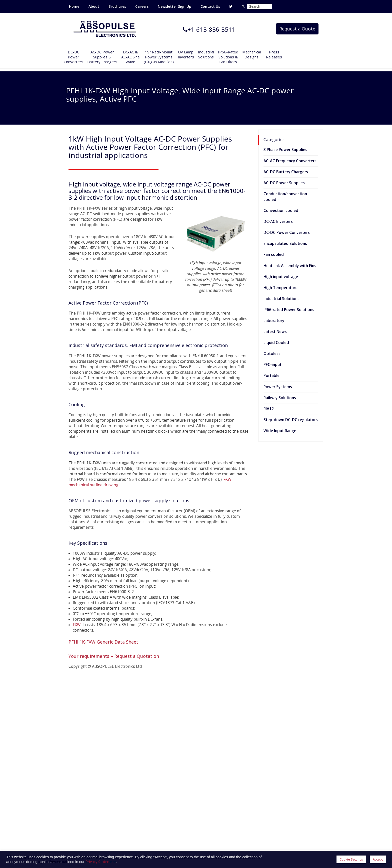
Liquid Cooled (276, 343)
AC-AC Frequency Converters (290, 161)
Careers (142, 6)
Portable (271, 376)
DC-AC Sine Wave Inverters (153, 752)
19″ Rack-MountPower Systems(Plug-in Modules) (159, 57)
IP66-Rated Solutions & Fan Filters (228, 57)
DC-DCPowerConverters (73, 57)
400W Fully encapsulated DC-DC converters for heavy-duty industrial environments (305, 735)
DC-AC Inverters (278, 222)
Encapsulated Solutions (285, 244)
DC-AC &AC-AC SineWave (130, 57)
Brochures (117, 6)
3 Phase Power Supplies (285, 150)
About (94, 6)
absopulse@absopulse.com (189, 838)
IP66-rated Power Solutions (289, 310)
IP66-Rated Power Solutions (154, 781)
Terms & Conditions (215, 766)
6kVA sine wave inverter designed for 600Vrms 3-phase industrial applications (305, 764)
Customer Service (213, 759)
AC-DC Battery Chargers (286, 172)
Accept (378, 859)
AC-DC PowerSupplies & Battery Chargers (102, 57)
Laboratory (274, 321)
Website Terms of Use (218, 774)
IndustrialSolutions (206, 54)
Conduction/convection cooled (285, 197)
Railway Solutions (280, 398)
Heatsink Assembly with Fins (290, 266)
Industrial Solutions (281, 299)
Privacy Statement (214, 781)
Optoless (272, 354)
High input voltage (281, 277)
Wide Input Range (280, 431)
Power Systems (278, 387)
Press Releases (274, 54)
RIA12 (269, 409)
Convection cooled (281, 211)
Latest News (275, 332)
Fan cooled (274, 255)
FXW (77, 625)
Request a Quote (297, 29)
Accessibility (208, 788)
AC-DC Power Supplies (284, 183)
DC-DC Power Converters (287, 233)
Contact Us (210, 6)
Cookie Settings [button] (351, 859)
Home (74, 6)
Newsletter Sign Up (174, 6)
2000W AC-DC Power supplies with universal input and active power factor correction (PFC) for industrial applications (305, 797)
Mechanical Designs (251, 54)
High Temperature (280, 288)
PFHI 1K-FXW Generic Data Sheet (103, 642)
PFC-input (272, 365)
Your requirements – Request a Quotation (114, 656)
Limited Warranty (213, 752)
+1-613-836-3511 (177, 828)
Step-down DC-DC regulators (291, 420)
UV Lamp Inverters (186, 54)
